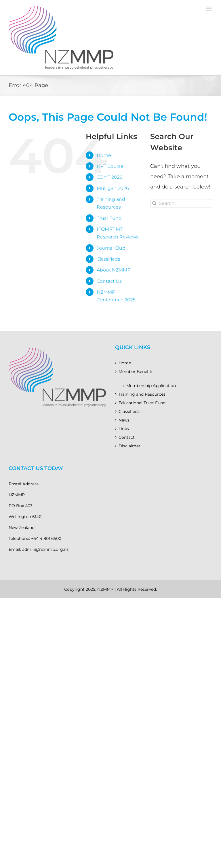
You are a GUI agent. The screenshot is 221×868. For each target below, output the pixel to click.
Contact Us (109, 281)
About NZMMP (114, 270)
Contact (127, 437)
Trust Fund (109, 218)
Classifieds (108, 259)
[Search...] (181, 203)
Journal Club (111, 248)
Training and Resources (142, 394)
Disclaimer (129, 446)
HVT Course (110, 166)
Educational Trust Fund (142, 403)
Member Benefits (136, 372)
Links (124, 429)
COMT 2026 (110, 177)
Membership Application (151, 386)
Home (104, 155)
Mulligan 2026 (113, 188)
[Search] (154, 203)
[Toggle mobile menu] (209, 9)
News (124, 420)
